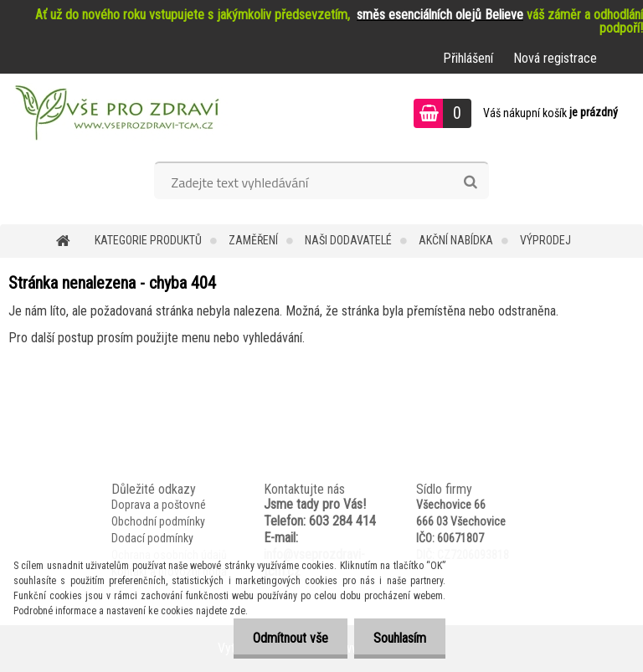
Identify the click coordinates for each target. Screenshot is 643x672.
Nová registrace (555, 58)
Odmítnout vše (285, 638)
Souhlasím (398, 638)
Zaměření (253, 240)
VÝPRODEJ (545, 240)
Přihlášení (468, 58)
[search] (470, 182)
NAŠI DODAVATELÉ (348, 240)
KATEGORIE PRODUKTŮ (148, 240)
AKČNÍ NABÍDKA (456, 240)
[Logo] (115, 115)
